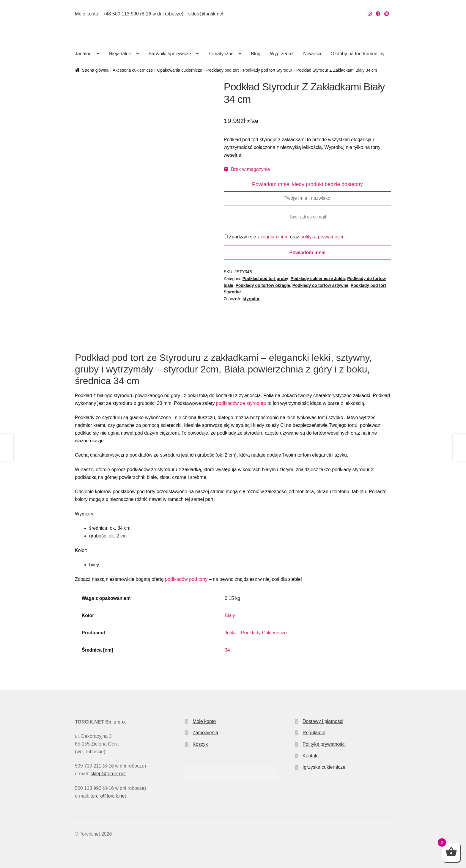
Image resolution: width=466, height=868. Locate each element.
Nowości (312, 54)
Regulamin (314, 733)
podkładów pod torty (186, 579)
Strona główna (95, 70)
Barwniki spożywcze (170, 54)
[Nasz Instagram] (370, 14)
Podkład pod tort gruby (265, 279)
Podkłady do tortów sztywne (320, 285)
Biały (230, 615)
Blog (256, 54)
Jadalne (83, 54)
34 (227, 650)
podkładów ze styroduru (241, 403)
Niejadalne (120, 54)
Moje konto (86, 14)
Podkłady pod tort (222, 70)
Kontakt (311, 756)
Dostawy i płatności (323, 721)
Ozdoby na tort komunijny (358, 54)
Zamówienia (205, 733)
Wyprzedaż (282, 54)
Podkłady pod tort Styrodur (267, 70)
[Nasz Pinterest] (387, 14)
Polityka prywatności (324, 744)
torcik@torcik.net (108, 796)
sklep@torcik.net (206, 14)
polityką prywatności (322, 237)
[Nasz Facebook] (378, 14)
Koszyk (200, 744)
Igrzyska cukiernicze (324, 767)
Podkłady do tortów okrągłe (263, 285)
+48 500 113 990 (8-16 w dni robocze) (143, 14)
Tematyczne (221, 54)
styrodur (251, 299)
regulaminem (275, 237)
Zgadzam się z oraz (284, 237)
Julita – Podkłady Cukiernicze (256, 633)
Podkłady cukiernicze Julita (318, 279)
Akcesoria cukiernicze (133, 70)
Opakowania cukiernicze (180, 70)
